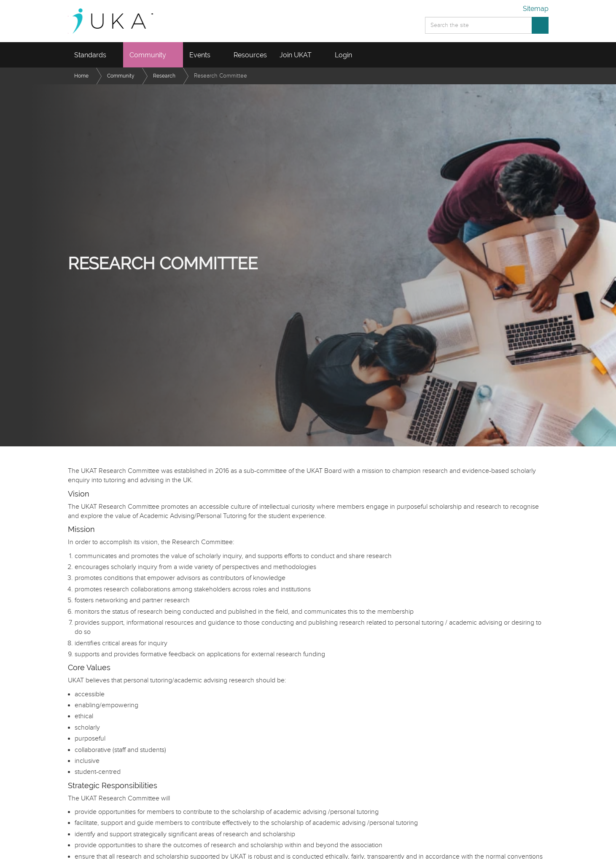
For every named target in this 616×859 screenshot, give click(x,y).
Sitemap (536, 9)
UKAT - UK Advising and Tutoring (120, 21)
